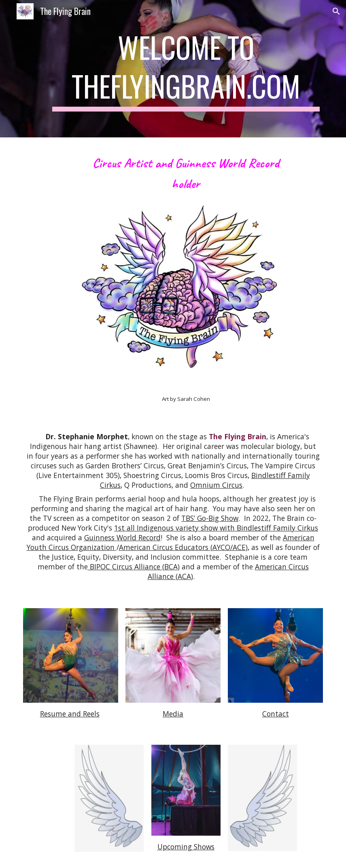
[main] (186, 69)
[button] (336, 11)
